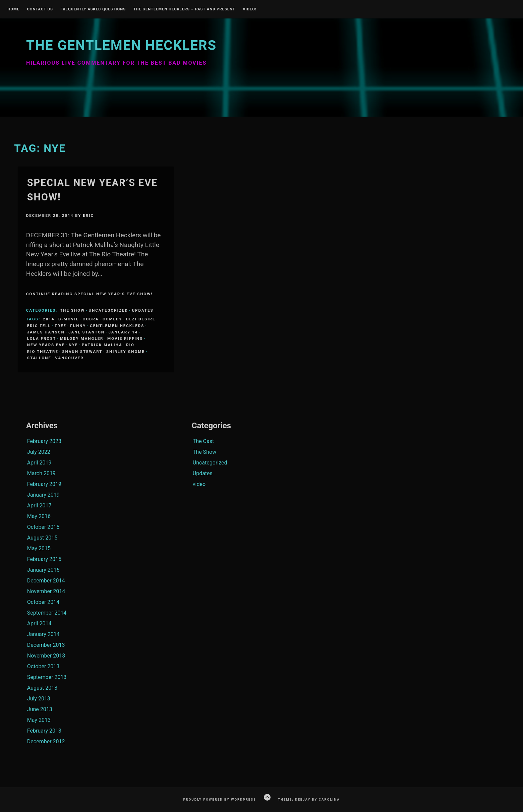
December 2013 (46, 645)
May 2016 (39, 516)
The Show (72, 310)
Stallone (39, 358)
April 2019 (39, 463)
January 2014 (43, 634)
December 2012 (46, 741)
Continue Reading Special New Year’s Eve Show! (90, 294)
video (199, 484)
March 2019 (41, 473)
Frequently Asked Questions (93, 9)
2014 (49, 319)
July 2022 (39, 452)
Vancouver (69, 358)
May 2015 (39, 548)
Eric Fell (39, 326)
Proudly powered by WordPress (220, 799)
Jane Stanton (86, 332)
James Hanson (46, 332)
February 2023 (44, 441)
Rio (130, 345)
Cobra (91, 319)
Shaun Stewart (82, 352)
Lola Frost (42, 338)
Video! (250, 9)
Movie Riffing (125, 338)
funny (78, 326)
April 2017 (39, 506)
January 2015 (43, 570)
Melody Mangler (82, 338)
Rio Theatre (43, 352)
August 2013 (42, 688)
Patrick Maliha (102, 345)
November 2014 (46, 591)
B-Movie (69, 319)
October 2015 (43, 527)
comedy (112, 319)
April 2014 (39, 623)
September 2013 (47, 677)
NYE (73, 345)
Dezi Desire (141, 319)
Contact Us (40, 9)
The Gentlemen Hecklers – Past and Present (184, 9)
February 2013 (44, 731)
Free (61, 326)
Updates (142, 310)
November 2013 (46, 656)
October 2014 (43, 602)
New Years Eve (46, 345)
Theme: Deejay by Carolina (309, 799)
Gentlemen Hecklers (117, 326)
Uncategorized (108, 310)
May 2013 (39, 720)
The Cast (203, 441)
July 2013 (39, 699)
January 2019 (43, 495)
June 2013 (40, 709)
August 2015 (42, 538)
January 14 (123, 332)
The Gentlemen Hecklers (121, 45)
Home (13, 9)
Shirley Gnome (126, 352)
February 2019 (44, 484)
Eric (88, 215)
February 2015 (44, 559)
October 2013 (43, 666)
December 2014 (46, 581)
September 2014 (47, 613)
